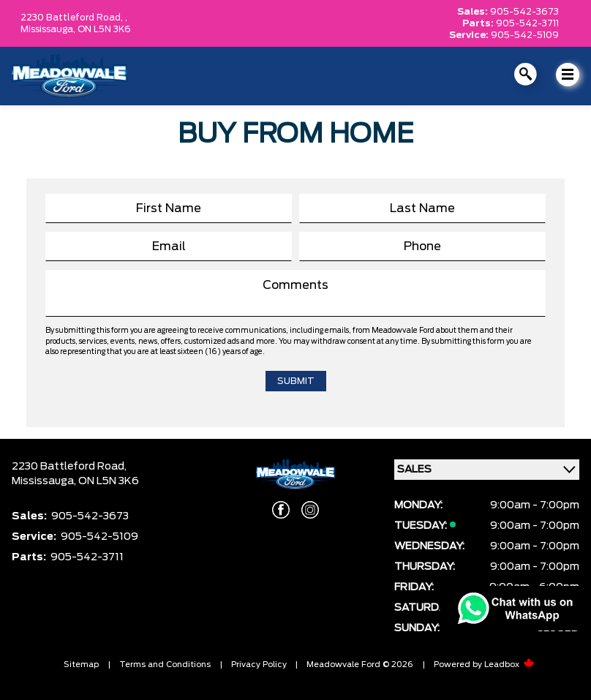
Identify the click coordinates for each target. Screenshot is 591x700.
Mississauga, (49, 29)
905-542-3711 (527, 23)
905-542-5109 (525, 35)
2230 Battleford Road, (69, 467)
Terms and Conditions (165, 665)
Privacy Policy (259, 665)
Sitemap (81, 665)
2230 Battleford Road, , (74, 18)
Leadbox (509, 665)
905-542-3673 (524, 12)
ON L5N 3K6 (104, 29)
